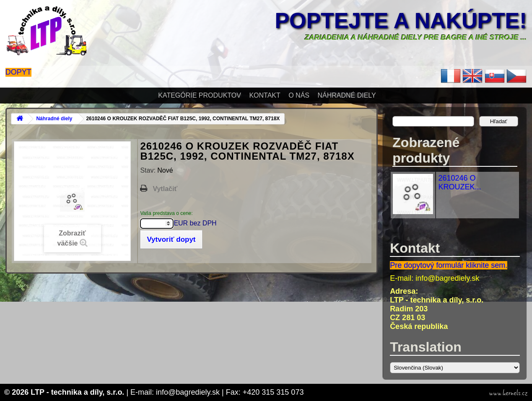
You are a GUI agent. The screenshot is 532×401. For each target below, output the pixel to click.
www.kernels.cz (508, 393)
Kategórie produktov (200, 95)
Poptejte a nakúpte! (401, 21)
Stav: (149, 170)
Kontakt (265, 95)
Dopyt (18, 72)
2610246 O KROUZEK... (459, 182)
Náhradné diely (346, 95)
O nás (299, 95)
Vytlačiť (165, 189)
